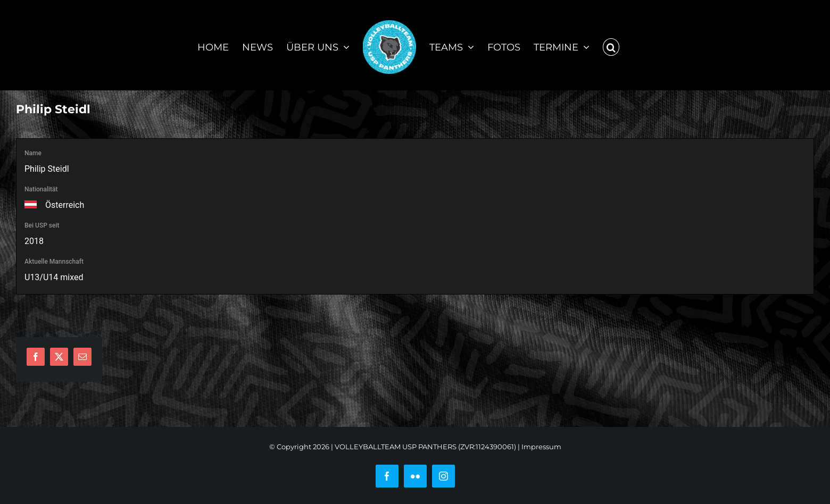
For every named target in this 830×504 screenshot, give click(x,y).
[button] (611, 45)
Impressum (541, 447)
